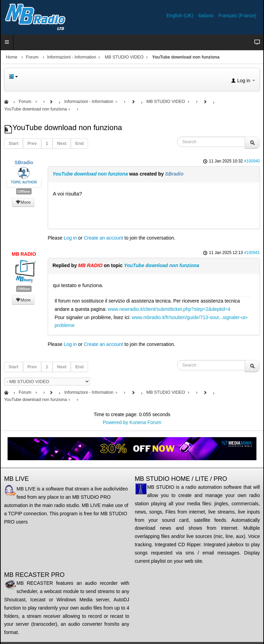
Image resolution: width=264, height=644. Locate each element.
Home (12, 57)
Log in (70, 238)
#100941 (252, 253)
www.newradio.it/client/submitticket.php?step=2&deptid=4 (169, 309)
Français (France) (238, 15)
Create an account (103, 238)
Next (62, 144)
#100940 (252, 161)
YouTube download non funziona (90, 174)
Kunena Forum (146, 422)
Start (14, 144)
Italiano (206, 15)
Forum (32, 57)
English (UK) (180, 15)
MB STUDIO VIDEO (124, 57)
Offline (24, 191)
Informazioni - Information (72, 57)
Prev (32, 144)
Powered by (115, 422)
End (79, 144)
